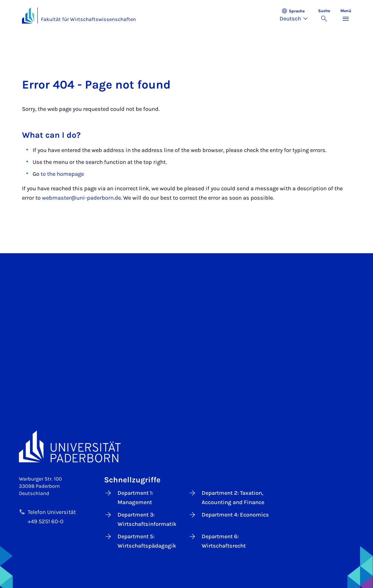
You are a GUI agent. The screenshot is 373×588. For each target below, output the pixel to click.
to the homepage (62, 174)
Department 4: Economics (229, 515)
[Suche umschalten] (324, 16)
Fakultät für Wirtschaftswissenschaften (88, 19)
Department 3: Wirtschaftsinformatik (140, 519)
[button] (296, 16)
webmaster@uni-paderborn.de (81, 198)
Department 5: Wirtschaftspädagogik (140, 541)
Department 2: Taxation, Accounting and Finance (226, 497)
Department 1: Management (129, 497)
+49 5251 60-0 (46, 521)
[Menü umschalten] (346, 16)
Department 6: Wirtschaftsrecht (217, 541)
